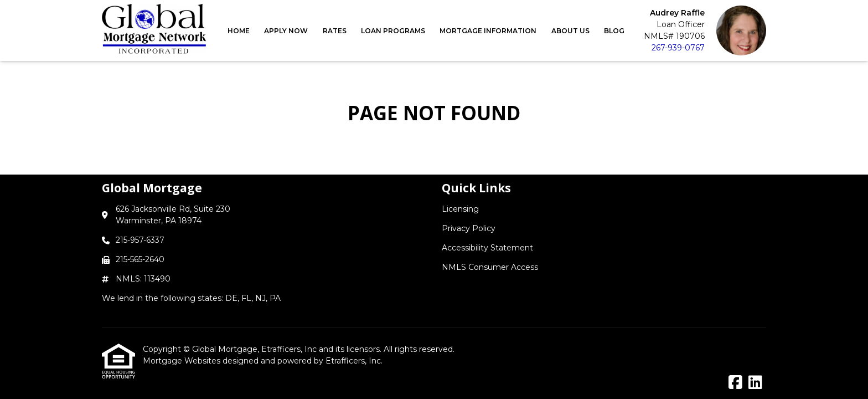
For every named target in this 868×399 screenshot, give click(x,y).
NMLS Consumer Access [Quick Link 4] (490, 267)
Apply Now (286, 31)
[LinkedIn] (755, 383)
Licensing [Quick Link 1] (460, 209)
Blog (614, 31)
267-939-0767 (678, 48)
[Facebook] (735, 383)
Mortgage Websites (183, 361)
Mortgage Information (488, 31)
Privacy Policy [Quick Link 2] (469, 228)
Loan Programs (393, 31)
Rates (335, 31)
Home (239, 31)
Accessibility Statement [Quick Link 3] (487, 248)
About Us (570, 31)
